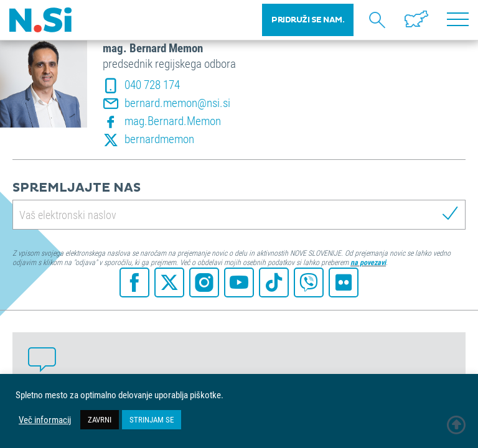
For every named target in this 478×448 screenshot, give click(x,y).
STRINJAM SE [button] (152, 419)
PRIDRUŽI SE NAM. (308, 20)
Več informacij (45, 420)
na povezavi (368, 262)
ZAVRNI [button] (100, 419)
